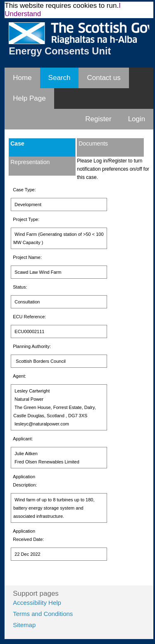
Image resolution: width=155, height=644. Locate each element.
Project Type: (26, 219)
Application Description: (25, 481)
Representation (30, 162)
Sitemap (24, 625)
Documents (93, 143)
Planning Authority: (32, 346)
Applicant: (23, 439)
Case (17, 143)
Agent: (19, 376)
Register (98, 119)
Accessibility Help (37, 603)
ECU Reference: (29, 317)
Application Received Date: (28, 535)
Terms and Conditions (43, 614)
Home (22, 78)
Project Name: (27, 257)
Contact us (104, 78)
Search (60, 78)
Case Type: (24, 190)
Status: (20, 287)
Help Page (29, 98)
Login (137, 119)
